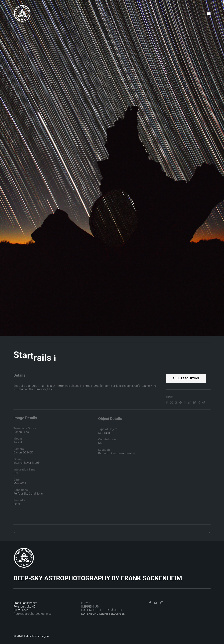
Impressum (91, 606)
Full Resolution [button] (186, 390)
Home (86, 603)
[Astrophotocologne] (22, 13)
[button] (209, 13)
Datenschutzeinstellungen (103, 614)
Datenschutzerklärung (102, 610)
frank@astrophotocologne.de (32, 614)
